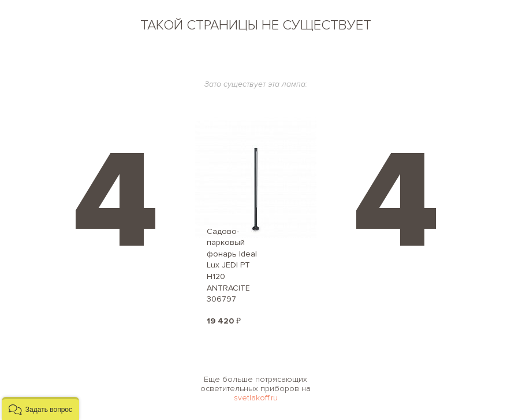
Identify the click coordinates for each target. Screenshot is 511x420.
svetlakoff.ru (256, 398)
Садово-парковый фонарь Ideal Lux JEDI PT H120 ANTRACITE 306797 (232, 265)
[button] (40, 408)
